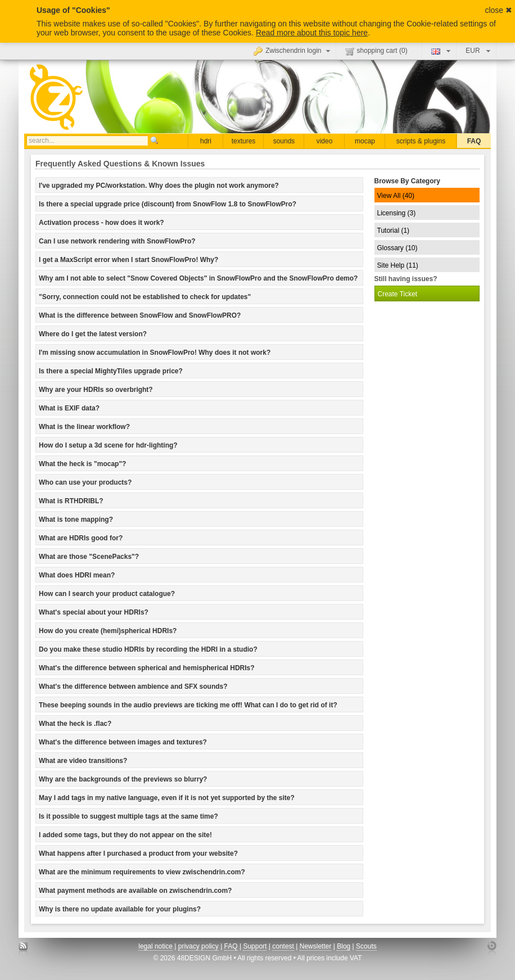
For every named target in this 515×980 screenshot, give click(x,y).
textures (244, 141)
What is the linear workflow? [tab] (84, 427)
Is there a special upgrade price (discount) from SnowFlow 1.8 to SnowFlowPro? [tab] (168, 204)
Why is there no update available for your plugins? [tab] (120, 909)
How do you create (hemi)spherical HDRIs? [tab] (108, 631)
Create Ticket (398, 294)
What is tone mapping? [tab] (76, 520)
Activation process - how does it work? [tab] (101, 223)
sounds (284, 141)
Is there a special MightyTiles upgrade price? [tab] (111, 371)
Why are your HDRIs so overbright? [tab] (96, 390)
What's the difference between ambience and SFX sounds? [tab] (133, 687)
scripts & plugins (421, 141)
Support (255, 946)
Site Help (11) (398, 265)
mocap (365, 141)
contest (283, 946)
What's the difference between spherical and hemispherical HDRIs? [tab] (147, 668)
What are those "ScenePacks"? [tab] (89, 557)
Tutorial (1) (394, 231)
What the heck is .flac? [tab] (75, 724)
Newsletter (316, 946)
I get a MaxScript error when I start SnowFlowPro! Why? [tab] (128, 260)
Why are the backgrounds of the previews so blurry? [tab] (123, 779)
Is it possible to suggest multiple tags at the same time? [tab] (128, 816)
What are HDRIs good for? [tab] (81, 538)
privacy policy (198, 946)
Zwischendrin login (293, 51)
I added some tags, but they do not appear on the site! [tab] (125, 835)
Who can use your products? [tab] (85, 482)
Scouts (366, 946)
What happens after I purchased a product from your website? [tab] (138, 853)
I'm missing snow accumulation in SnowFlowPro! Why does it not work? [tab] (155, 353)
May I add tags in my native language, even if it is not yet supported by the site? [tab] (167, 798)
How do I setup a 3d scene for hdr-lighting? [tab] (108, 445)
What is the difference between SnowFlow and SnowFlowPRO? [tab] (140, 315)
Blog (344, 946)
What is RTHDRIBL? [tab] (71, 501)
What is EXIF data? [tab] (69, 408)
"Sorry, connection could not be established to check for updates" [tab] (145, 297)
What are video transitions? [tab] (83, 761)
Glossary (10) (397, 248)
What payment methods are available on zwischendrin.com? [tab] (135, 891)
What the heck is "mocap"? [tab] (82, 464)
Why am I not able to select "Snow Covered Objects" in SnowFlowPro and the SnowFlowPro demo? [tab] (198, 278)
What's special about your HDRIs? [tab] (94, 612)
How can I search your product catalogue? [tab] (107, 594)
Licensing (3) (397, 213)
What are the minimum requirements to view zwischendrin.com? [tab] (142, 872)
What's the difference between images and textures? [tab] (123, 742)
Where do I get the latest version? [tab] (93, 334)
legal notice (155, 946)
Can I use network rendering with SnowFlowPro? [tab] (117, 241)
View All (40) (396, 196)
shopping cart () (376, 51)
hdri (206, 141)
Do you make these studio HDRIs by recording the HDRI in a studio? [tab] (148, 649)
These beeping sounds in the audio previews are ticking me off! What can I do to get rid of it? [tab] (188, 705)
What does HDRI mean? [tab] (77, 575)
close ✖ (498, 10)
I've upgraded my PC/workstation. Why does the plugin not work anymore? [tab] (159, 186)
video (325, 141)
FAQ (474, 141)
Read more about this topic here (312, 33)
